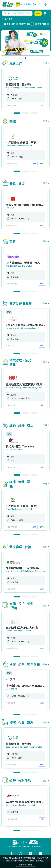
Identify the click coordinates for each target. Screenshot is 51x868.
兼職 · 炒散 (9, 24)
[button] (6, 13)
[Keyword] (21, 13)
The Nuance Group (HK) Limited (19, 266)
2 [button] (25, 113)
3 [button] (34, 113)
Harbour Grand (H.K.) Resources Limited (22, 328)
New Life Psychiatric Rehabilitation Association (25, 571)
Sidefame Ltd (11, 689)
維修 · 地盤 (40, 24)
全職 (42, 105)
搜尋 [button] (38, 13)
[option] (25, 88)
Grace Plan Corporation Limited (19, 146)
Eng (35, 4)
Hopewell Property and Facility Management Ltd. (26, 388)
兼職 (42, 164)
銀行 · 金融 (25, 24)
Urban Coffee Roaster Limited (18, 631)
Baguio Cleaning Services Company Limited (24, 88)
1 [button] (17, 113)
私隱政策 (21, 861)
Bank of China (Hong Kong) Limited (20, 805)
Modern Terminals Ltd (15, 450)
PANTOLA (10, 208)
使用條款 (30, 861)
